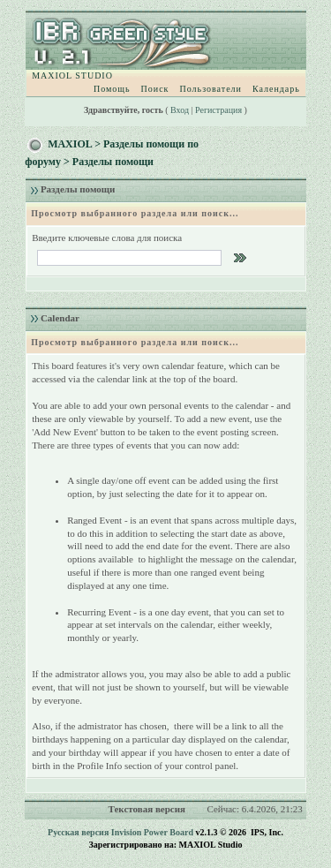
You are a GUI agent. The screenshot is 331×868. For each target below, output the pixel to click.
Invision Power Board (152, 832)
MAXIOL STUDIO (72, 75)
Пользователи (210, 89)
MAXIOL (70, 144)
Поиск (155, 89)
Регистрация (218, 110)
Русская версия (78, 832)
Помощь (112, 89)
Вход (180, 110)
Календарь (276, 89)
